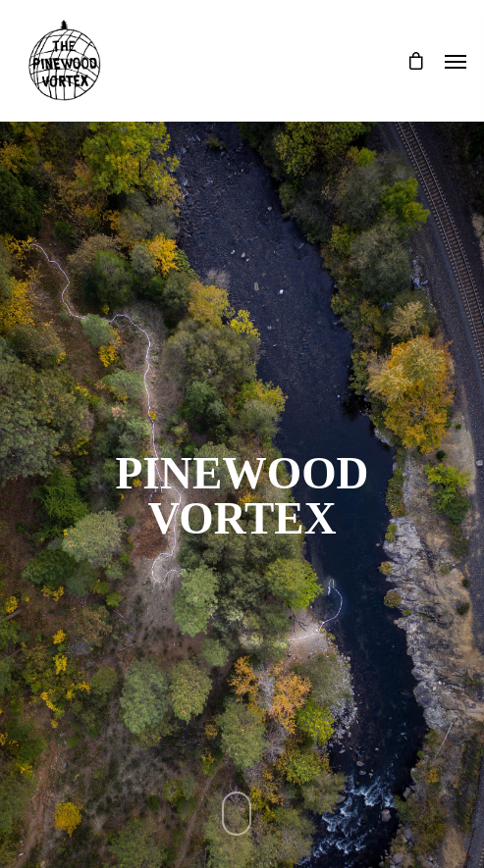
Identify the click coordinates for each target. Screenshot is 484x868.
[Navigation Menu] (456, 61)
